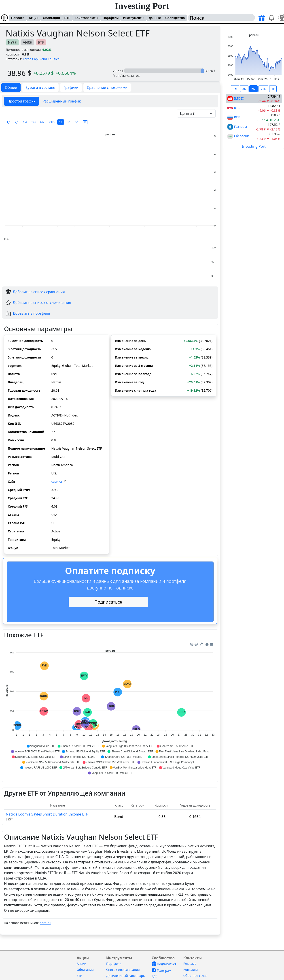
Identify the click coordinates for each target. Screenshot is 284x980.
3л (68, 122)
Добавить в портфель (31, 313)
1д (8, 122)
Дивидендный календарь (125, 976)
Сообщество (175, 18)
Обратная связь (195, 976)
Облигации (51, 18)
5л (77, 122)
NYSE (12, 43)
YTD (52, 122)
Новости (18, 18)
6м (42, 122)
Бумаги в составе (40, 88)
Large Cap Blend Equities (41, 59)
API (154, 977)
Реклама (190, 964)
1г (61, 122)
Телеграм (161, 970)
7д (17, 122)
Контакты (191, 970)
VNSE (27, 43)
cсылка (58, 481)
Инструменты (134, 18)
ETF (67, 18)
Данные (155, 18)
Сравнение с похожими (107, 88)
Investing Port (142, 6)
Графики (71, 88)
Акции (34, 18)
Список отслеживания (123, 970)
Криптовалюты (86, 18)
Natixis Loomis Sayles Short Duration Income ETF (47, 814)
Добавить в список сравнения (39, 292)
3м (34, 122)
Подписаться (108, 602)
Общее (11, 88)
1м (25, 122)
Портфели (111, 18)
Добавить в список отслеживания (42, 303)
